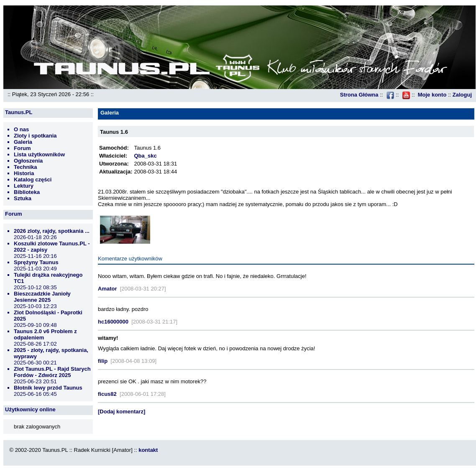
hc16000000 (113, 322)
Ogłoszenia (28, 161)
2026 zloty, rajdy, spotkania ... (52, 231)
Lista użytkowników (39, 154)
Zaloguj (462, 95)
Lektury (24, 186)
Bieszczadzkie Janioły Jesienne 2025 (42, 297)
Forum (22, 148)
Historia (24, 173)
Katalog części (33, 180)
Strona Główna (359, 95)
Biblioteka (27, 192)
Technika (25, 167)
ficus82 (107, 394)
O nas (21, 129)
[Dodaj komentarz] (122, 412)
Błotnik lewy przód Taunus (48, 388)
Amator (107, 289)
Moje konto (432, 95)
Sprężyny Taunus (36, 262)
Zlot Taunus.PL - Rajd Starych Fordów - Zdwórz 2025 (52, 372)
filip (103, 361)
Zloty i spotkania (35, 136)
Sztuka (23, 198)
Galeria (23, 142)
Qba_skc (145, 156)
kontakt (148, 450)
